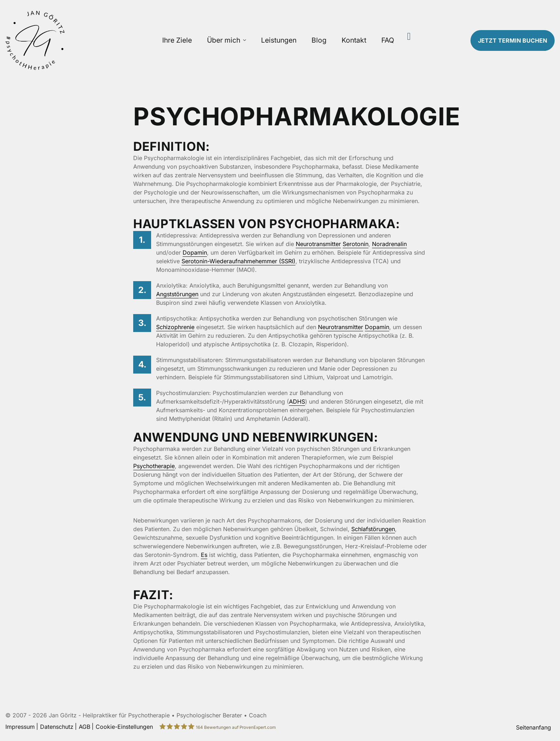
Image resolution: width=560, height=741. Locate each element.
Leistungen (279, 40)
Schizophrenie (175, 327)
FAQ (388, 40)
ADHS (297, 401)
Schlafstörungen (373, 529)
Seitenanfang (534, 727)
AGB (85, 727)
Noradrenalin (389, 244)
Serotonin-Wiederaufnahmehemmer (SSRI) (238, 261)
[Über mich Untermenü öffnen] (245, 40)
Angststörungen (177, 294)
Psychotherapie (154, 466)
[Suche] (409, 37)
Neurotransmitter (318, 244)
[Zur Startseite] (70, 40)
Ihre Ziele (177, 40)
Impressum (20, 727)
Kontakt (354, 40)
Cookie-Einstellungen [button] (124, 727)
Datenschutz (57, 727)
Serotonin (356, 244)
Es (204, 555)
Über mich (224, 40)
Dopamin (195, 252)
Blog (319, 40)
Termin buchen (513, 40)
